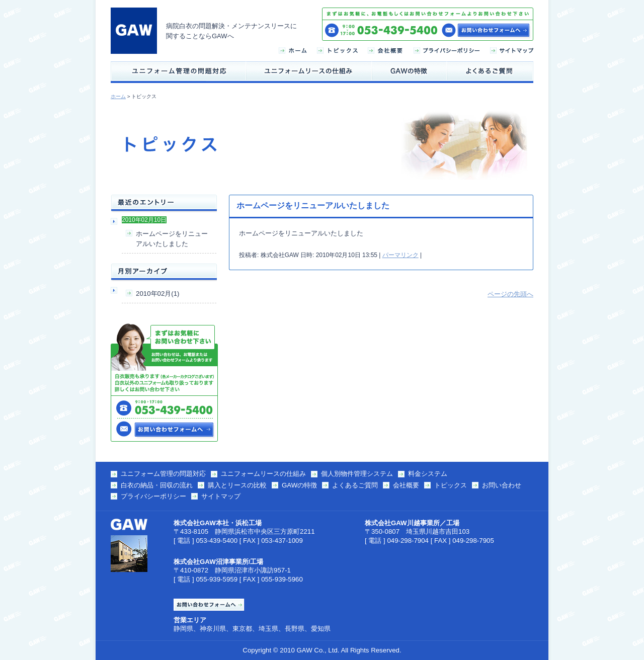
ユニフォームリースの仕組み (263, 474)
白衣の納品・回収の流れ (157, 485)
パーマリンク (400, 255)
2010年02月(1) (157, 294)
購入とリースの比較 (237, 485)
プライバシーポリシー (153, 496)
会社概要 (406, 485)
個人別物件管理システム (357, 474)
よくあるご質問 (355, 485)
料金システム (428, 474)
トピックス (451, 485)
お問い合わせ (502, 485)
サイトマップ (221, 496)
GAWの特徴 (299, 485)
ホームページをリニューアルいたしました (172, 239)
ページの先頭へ (510, 294)
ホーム (118, 96)
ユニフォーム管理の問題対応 (163, 474)
